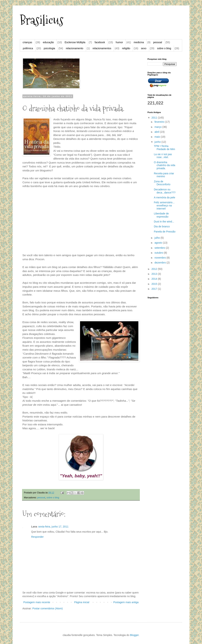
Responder (37, 537)
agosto (159, 243)
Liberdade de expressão (161, 215)
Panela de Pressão (165, 232)
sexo (144, 48)
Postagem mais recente (37, 602)
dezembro (160, 263)
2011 (155, 118)
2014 (155, 279)
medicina (139, 42)
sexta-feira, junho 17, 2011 (53, 527)
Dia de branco (162, 226)
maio (158, 137)
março (158, 127)
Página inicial (82, 602)
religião (126, 48)
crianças (27, 42)
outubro (159, 253)
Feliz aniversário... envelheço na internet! (164, 205)
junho (158, 142)
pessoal (158, 42)
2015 (155, 284)
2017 (155, 289)
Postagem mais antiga (126, 602)
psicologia (49, 48)
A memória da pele (165, 197)
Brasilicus (42, 20)
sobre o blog (164, 48)
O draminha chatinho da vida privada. (165, 165)
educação (48, 42)
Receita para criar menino (164, 175)
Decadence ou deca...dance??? (165, 191)
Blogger (134, 635)
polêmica (28, 48)
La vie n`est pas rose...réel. (163, 156)
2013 (155, 274)
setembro (160, 248)
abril (157, 132)
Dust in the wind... (164, 222)
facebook (100, 42)
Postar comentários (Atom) (47, 608)
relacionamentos (102, 48)
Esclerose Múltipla (75, 42)
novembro (160, 258)
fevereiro (160, 122)
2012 (155, 269)
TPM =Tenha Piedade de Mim (164, 148)
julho (157, 238)
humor (119, 42)
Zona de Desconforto (162, 183)
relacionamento (75, 48)
